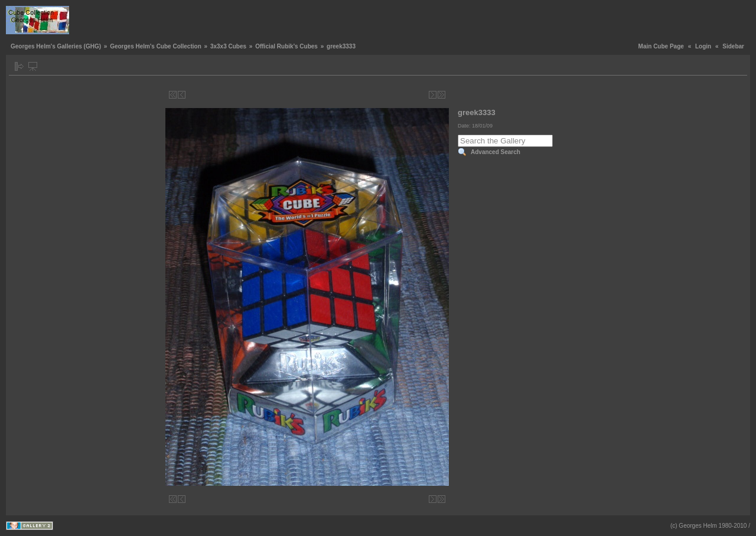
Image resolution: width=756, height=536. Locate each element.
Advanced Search (496, 152)
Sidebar (733, 46)
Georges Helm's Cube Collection (156, 46)
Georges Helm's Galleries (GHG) (56, 46)
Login (703, 46)
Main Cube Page (661, 46)
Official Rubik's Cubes (286, 46)
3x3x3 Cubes (228, 46)
